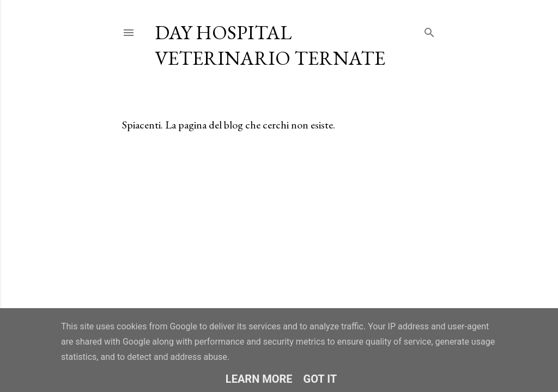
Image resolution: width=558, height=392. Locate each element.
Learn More (259, 379)
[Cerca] (429, 30)
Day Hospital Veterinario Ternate (270, 45)
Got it (320, 379)
